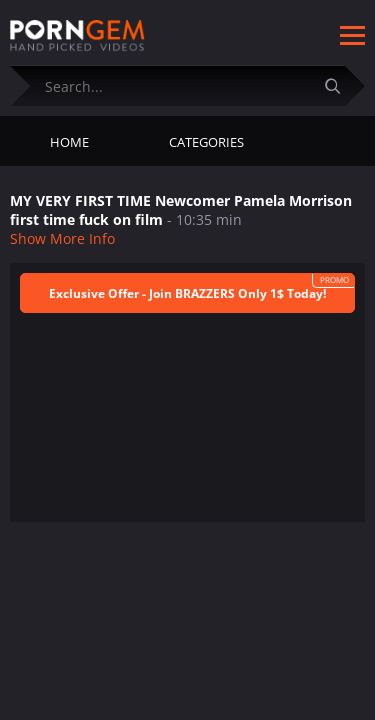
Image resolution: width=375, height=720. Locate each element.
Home (69, 142)
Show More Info (62, 238)
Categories (206, 142)
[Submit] (340, 85)
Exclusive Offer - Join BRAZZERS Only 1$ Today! (187, 293)
